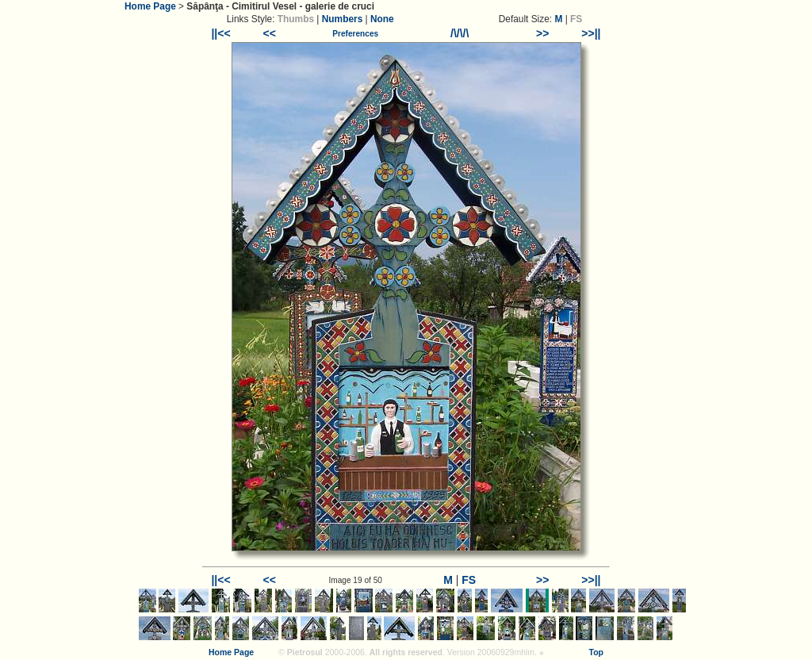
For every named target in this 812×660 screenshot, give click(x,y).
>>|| (591, 33)
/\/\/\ (460, 33)
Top (596, 652)
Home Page (150, 6)
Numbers (343, 19)
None (382, 19)
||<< (220, 33)
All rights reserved (406, 652)
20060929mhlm (506, 652)
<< (270, 33)
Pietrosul (305, 652)
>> (542, 33)
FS (469, 580)
